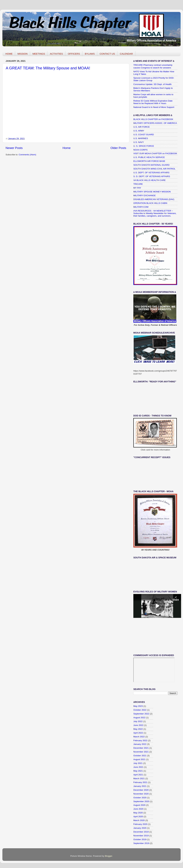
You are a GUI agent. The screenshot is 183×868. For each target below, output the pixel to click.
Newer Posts (14, 148)
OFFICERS (74, 54)
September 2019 (141, 843)
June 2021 (138, 767)
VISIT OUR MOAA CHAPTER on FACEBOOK (155, 153)
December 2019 (141, 832)
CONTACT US (107, 54)
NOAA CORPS (140, 150)
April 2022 (138, 733)
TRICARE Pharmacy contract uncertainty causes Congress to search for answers (153, 66)
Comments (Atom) (28, 155)
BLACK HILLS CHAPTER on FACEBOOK (153, 119)
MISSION (23, 54)
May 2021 (138, 771)
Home (67, 148)
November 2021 (141, 752)
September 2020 (141, 801)
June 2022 (138, 725)
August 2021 (139, 759)
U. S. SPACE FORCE (144, 146)
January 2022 (140, 744)
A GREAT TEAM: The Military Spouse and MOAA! (48, 68)
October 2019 (140, 839)
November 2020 (141, 794)
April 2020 (138, 817)
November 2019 (141, 836)
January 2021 (140, 786)
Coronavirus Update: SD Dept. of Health (152, 84)
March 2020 (139, 820)
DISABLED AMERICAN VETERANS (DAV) (154, 199)
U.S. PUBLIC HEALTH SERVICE (149, 157)
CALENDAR (126, 54)
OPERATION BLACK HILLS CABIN (150, 203)
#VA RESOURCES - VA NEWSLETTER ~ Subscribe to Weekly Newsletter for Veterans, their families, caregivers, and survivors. (155, 213)
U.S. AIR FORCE (142, 127)
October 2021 (140, 756)
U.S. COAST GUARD (144, 135)
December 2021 (141, 748)
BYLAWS (90, 54)
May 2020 (138, 813)
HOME (9, 54)
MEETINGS (39, 54)
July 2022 (138, 721)
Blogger (109, 856)
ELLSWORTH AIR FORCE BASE (149, 161)
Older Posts (118, 148)
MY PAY (137, 188)
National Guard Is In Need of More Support (154, 107)
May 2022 (138, 729)
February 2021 (140, 782)
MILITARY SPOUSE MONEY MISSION (152, 192)
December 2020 (141, 790)
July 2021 (138, 763)
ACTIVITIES (56, 54)
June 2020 (138, 809)
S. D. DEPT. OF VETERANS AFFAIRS (152, 176)
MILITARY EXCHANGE (144, 195)
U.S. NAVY (139, 142)
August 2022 (139, 718)
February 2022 (140, 740)
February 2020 (140, 824)
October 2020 (140, 798)
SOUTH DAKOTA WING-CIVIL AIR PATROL (154, 169)
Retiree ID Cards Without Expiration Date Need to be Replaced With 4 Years (153, 102)
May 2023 (138, 706)
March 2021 (139, 778)
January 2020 (140, 828)
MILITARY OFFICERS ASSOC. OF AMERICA (155, 123)
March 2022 (139, 737)
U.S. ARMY (139, 131)
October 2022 (140, 710)
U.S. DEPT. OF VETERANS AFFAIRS (151, 173)
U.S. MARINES (141, 138)
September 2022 (141, 714)
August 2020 (139, 805)
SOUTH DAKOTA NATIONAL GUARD (151, 165)
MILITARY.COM (141, 207)
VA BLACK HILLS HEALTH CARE (150, 180)
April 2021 (138, 775)
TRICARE (138, 184)
